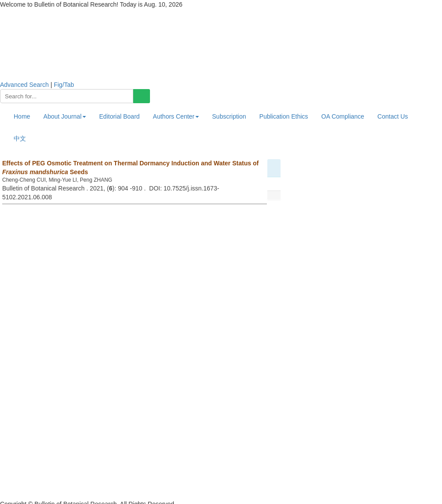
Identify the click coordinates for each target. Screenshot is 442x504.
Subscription (229, 116)
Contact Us (393, 116)
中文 (20, 138)
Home (22, 116)
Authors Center (176, 116)
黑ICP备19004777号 (28, 495)
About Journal (64, 116)
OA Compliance (343, 116)
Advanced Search (24, 85)
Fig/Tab (64, 85)
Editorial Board (120, 116)
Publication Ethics (284, 116)
